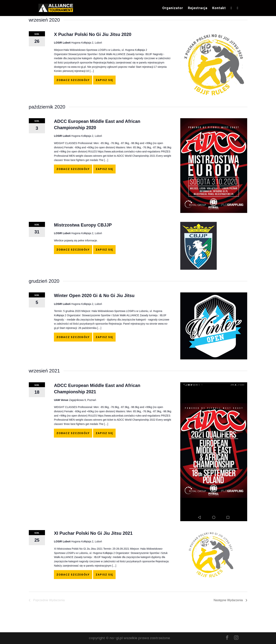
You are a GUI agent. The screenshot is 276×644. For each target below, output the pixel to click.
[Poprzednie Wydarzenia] (47, 600)
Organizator (173, 8)
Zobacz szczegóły (73, 80)
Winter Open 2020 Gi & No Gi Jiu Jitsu (94, 295)
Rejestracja (198, 8)
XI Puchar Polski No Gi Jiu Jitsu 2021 (93, 533)
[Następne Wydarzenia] (230, 600)
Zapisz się (104, 80)
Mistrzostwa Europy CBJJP (83, 225)
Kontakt (219, 8)
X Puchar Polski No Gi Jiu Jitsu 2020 (93, 34)
